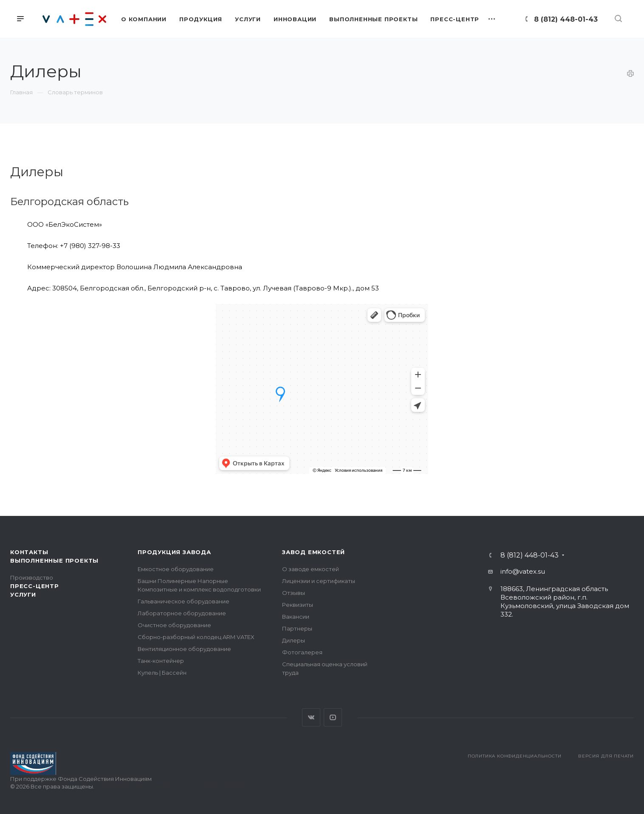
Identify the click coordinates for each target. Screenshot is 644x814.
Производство (32, 577)
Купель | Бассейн (162, 673)
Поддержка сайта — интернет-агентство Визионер (170, 786)
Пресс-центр (35, 586)
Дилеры (294, 640)
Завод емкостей (314, 552)
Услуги (23, 594)
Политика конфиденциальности (515, 756)
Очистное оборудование (174, 625)
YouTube (333, 717)
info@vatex (518, 571)
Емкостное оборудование (176, 569)
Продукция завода (174, 552)
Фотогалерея (302, 652)
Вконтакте (311, 717)
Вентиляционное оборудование (184, 649)
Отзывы (294, 593)
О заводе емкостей (311, 569)
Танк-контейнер (161, 661)
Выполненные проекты (54, 561)
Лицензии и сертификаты (319, 581)
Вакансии (296, 617)
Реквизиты (298, 605)
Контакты (29, 552)
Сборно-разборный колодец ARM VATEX (196, 637)
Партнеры (297, 628)
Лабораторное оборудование (182, 613)
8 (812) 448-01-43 (566, 19)
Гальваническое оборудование (184, 601)
